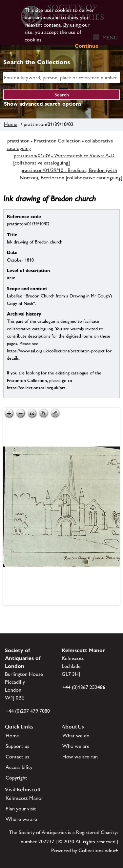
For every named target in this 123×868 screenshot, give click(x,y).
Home (11, 124)
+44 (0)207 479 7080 (28, 711)
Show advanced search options (43, 104)
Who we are (76, 746)
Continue (87, 46)
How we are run (80, 757)
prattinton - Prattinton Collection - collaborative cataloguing (60, 144)
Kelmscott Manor (24, 798)
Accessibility (19, 767)
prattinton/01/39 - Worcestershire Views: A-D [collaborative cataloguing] (64, 159)
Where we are (21, 819)
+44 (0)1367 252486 (84, 687)
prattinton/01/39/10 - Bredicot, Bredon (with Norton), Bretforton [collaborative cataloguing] (71, 174)
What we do (76, 736)
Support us (17, 746)
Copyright (16, 778)
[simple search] (61, 77)
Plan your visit (21, 809)
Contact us (17, 757)
